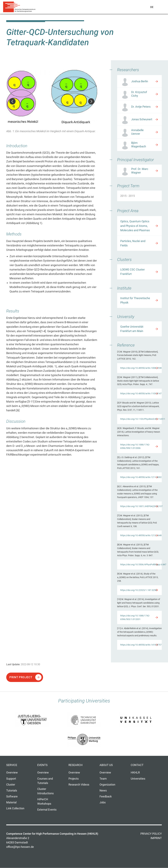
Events (42, 765)
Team (103, 779)
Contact (137, 765)
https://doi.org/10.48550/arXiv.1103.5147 (141, 393)
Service (12, 765)
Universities (138, 779)
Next (91, 101)
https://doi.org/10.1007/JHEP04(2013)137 (141, 506)
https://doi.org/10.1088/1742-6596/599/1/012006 (135, 446)
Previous (12, 101)
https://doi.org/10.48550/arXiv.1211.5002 (141, 477)
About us (106, 765)
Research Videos (79, 785)
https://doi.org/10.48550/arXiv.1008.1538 (141, 368)
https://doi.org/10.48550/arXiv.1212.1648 (141, 535)
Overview (12, 773)
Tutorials (12, 791)
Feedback (106, 797)
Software (12, 797)
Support (11, 779)
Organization (107, 785)
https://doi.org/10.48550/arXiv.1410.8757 (141, 645)
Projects (74, 779)
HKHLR (135, 773)
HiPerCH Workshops (44, 802)
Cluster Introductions (45, 791)
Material (11, 802)
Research (75, 765)
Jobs (103, 802)
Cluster (11, 785)
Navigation (159, 8)
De (152, 7)
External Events (47, 810)
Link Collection (15, 808)
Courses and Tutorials (45, 781)
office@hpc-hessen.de (20, 847)
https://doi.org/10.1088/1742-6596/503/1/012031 (135, 617)
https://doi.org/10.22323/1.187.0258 (139, 590)
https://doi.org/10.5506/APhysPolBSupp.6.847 (141, 564)
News (103, 791)
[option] (52, 102)
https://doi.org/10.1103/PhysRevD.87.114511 (141, 419)
